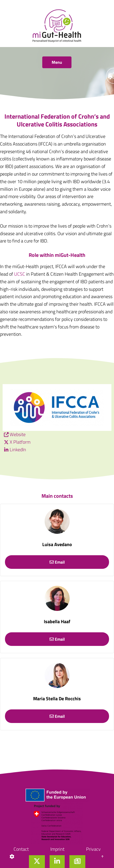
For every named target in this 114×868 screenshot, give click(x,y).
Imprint (57, 849)
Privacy (93, 849)
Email (57, 562)
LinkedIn (18, 450)
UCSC (20, 274)
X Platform (20, 442)
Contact (21, 849)
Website (18, 434)
